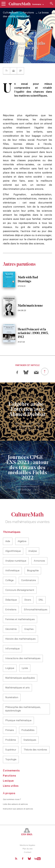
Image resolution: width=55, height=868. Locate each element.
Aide (8, 541)
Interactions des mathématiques (23, 658)
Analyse (33, 551)
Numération (12, 697)
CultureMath (11, 13)
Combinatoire (29, 580)
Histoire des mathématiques (20, 639)
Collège (9, 580)
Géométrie (11, 629)
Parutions (28, 13)
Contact (28, 852)
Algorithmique (13, 551)
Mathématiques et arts (17, 688)
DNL (41, 600)
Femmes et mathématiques (20, 619)
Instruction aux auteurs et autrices (18, 809)
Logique (10, 668)
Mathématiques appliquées (20, 678)
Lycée (25, 668)
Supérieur (11, 750)
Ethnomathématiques (36, 610)
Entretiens (11, 610)
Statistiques (30, 740)
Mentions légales (27, 845)
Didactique (11, 600)
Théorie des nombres (35, 750)
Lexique (8, 781)
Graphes (29, 629)
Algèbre (22, 541)
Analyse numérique (16, 561)
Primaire (10, 730)
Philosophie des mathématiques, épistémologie (23, 709)
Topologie (11, 759)
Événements (11, 771)
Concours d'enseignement (20, 590)
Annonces (39, 561)
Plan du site (28, 849)
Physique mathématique (18, 720)
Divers (28, 600)
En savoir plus (25, 426)
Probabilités (28, 730)
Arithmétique (12, 571)
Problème (11, 740)
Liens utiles (11, 786)
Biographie (33, 571)
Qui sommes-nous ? (12, 799)
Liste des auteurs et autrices (15, 804)
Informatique (12, 649)
